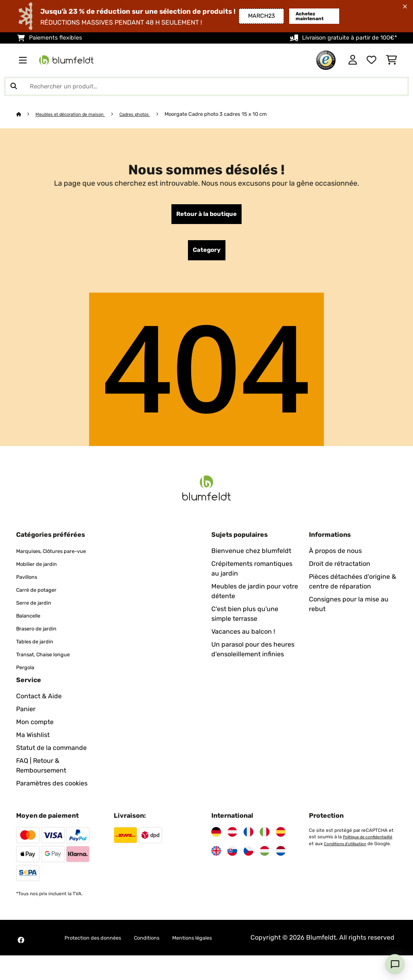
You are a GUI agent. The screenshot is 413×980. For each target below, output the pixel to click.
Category (207, 254)
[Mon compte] (353, 60)
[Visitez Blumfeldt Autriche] (232, 847)
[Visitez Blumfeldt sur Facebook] (21, 960)
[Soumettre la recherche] (14, 86)
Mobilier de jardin (42, 579)
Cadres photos (150, 114)
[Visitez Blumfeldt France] (248, 847)
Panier (26, 724)
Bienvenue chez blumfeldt (251, 556)
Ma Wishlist (33, 750)
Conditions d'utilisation (335, 865)
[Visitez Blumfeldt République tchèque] (248, 866)
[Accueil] (26, 114)
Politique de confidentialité (339, 858)
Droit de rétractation (340, 569)
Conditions (155, 952)
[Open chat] (395, 964)
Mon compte (35, 737)
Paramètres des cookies (52, 798)
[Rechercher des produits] (206, 86)
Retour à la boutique (206, 216)
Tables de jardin (40, 656)
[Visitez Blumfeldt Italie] (265, 847)
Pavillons (30, 592)
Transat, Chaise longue (51, 669)
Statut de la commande (51, 763)
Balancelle (32, 630)
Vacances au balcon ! (243, 637)
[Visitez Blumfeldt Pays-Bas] (281, 866)
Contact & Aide (39, 711)
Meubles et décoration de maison (77, 114)
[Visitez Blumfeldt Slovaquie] (232, 866)
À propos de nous (335, 556)
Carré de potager (42, 604)
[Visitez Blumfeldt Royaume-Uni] (216, 866)
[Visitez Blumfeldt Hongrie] (265, 866)
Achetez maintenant (298, 16)
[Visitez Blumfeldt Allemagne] (216, 847)
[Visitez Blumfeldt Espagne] (281, 847)
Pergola (28, 682)
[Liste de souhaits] (371, 60)
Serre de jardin (38, 617)
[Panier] (391, 60)
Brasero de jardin (42, 643)
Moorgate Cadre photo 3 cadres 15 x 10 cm (234, 114)
